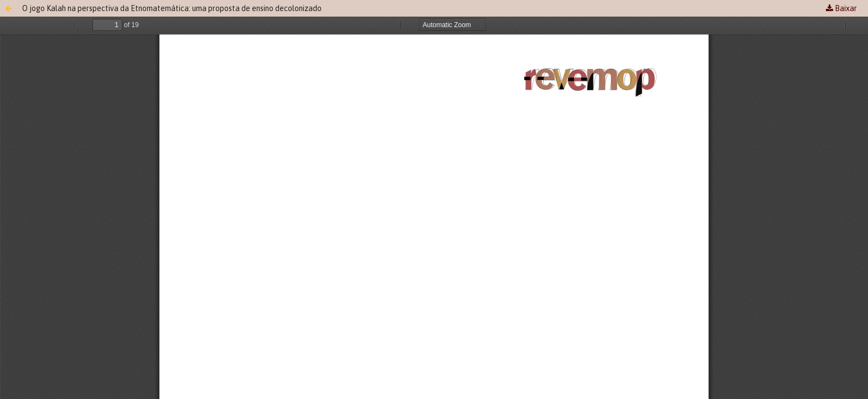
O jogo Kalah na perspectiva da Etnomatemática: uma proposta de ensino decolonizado (172, 8)
